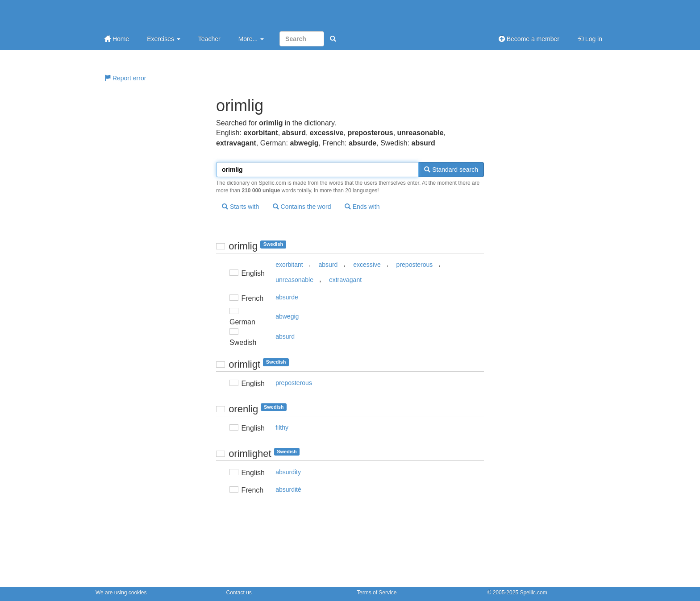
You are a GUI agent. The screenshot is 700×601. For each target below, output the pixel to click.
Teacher (209, 39)
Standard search (451, 170)
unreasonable (294, 280)
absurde (287, 297)
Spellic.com (533, 593)
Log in (590, 39)
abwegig (287, 316)
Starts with (240, 207)
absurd (328, 265)
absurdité (288, 489)
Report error (125, 78)
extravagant (345, 280)
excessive (367, 265)
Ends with (362, 207)
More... (251, 39)
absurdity (288, 472)
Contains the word (302, 207)
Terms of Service (377, 593)
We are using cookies (121, 593)
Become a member (529, 39)
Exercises (164, 39)
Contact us (239, 593)
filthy (282, 427)
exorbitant (289, 265)
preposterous (415, 265)
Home (117, 39)
